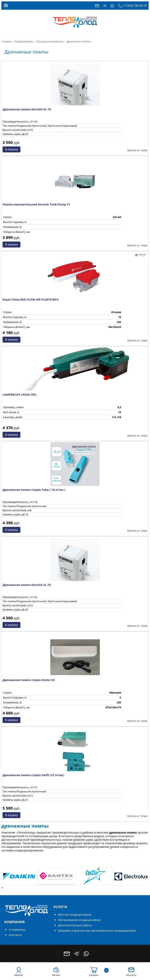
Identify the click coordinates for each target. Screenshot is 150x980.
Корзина (94, 975)
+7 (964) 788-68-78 (135, 5)
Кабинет (19, 975)
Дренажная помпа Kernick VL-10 (27, 109)
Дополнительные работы (75, 925)
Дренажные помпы (78, 42)
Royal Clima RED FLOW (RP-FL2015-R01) (31, 299)
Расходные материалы (50, 42)
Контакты (15, 935)
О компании (17, 930)
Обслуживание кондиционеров (79, 920)
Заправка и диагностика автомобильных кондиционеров (97, 931)
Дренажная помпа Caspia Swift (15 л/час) (33, 775)
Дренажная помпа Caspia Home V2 (29, 680)
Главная (6, 42)
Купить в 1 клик (137, 150)
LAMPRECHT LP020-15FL (20, 394)
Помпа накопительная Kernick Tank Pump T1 (36, 204)
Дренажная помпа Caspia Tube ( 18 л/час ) (34, 490)
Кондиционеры (24, 42)
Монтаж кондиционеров (74, 915)
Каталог (56, 975)
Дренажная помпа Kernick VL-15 (27, 585)
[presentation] (2, 887)
